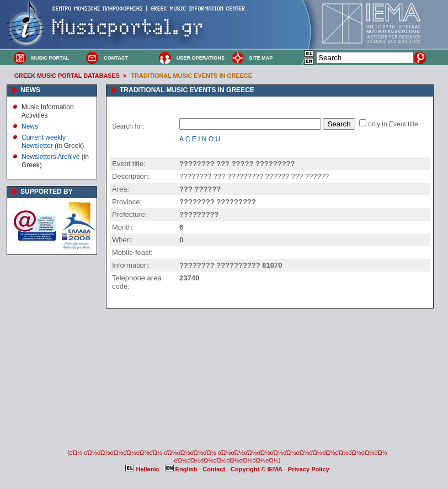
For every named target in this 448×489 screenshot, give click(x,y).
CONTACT (116, 58)
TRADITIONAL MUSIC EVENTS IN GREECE (192, 76)
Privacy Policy (309, 469)
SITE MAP (261, 58)
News (30, 126)
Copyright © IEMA (257, 469)
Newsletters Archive (50, 157)
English (182, 469)
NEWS (30, 90)
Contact (215, 469)
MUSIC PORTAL (50, 58)
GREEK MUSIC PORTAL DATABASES (67, 76)
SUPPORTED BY (47, 192)
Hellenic (143, 469)
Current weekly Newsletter (44, 141)
